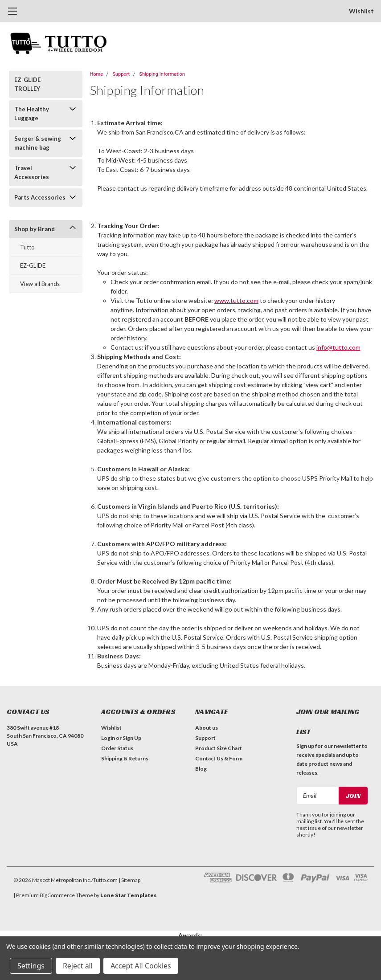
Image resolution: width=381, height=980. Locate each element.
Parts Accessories (40, 197)
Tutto (27, 247)
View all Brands (40, 284)
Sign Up (132, 738)
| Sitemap (129, 880)
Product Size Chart (219, 748)
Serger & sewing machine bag (38, 143)
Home (97, 74)
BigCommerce (57, 895)
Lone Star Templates (128, 895)
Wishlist (361, 11)
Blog (201, 769)
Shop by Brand (35, 229)
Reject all (78, 966)
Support (121, 74)
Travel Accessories (32, 172)
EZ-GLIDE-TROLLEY (29, 84)
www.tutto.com (236, 300)
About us (207, 728)
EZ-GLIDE (33, 265)
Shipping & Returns (125, 758)
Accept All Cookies (141, 966)
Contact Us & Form (219, 758)
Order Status (117, 748)
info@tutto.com (338, 347)
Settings (31, 966)
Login (108, 738)
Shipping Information (162, 74)
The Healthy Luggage (32, 114)
